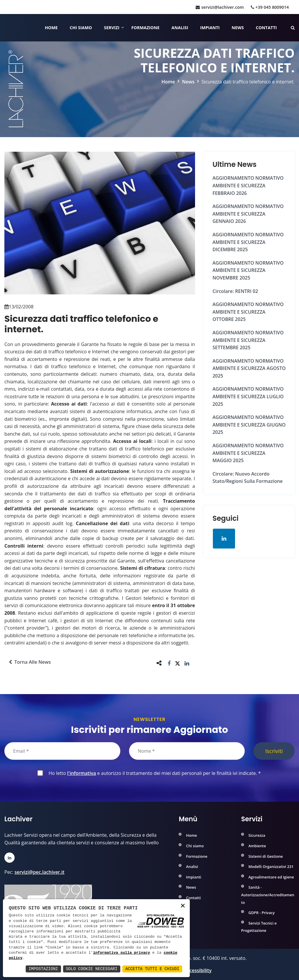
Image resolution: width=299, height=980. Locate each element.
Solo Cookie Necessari (92, 969)
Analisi (180, 28)
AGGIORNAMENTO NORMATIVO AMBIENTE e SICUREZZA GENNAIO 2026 (248, 214)
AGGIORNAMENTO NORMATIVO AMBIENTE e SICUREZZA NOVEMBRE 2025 (248, 270)
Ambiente (257, 846)
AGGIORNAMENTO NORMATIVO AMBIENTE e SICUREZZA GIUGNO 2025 (249, 425)
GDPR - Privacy (262, 913)
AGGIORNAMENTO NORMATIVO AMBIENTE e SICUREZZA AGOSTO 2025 (249, 368)
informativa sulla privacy (122, 953)
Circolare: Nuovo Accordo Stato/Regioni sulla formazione (248, 478)
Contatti (266, 28)
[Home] (5, 28)
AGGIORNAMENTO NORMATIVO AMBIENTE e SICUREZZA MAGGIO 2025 (248, 453)
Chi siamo (81, 28)
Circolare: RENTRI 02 (235, 291)
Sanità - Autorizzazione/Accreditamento (268, 895)
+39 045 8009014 (270, 7)
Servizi (112, 28)
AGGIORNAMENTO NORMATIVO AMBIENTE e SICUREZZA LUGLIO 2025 (248, 396)
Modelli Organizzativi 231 (271, 867)
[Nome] (187, 751)
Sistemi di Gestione (266, 856)
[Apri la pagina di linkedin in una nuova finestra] (224, 539)
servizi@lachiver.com (220, 7)
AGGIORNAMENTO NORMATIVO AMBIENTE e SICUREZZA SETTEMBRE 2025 (248, 340)
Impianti (210, 28)
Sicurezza (257, 835)
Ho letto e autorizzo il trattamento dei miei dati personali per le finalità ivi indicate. (153, 773)
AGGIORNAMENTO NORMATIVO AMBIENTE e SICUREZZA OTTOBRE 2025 (248, 312)
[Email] (62, 751)
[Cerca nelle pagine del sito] (293, 28)
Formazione (146, 28)
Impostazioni (43, 969)
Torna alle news (30, 662)
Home (51, 28)
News (238, 28)
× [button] (183, 906)
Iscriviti (274, 751)
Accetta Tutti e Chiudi (152, 969)
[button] (169, 663)
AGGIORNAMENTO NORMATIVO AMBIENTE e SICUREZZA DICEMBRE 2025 (248, 242)
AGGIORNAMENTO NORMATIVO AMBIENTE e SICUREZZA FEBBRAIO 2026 (248, 185)
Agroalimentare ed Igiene (271, 877)
